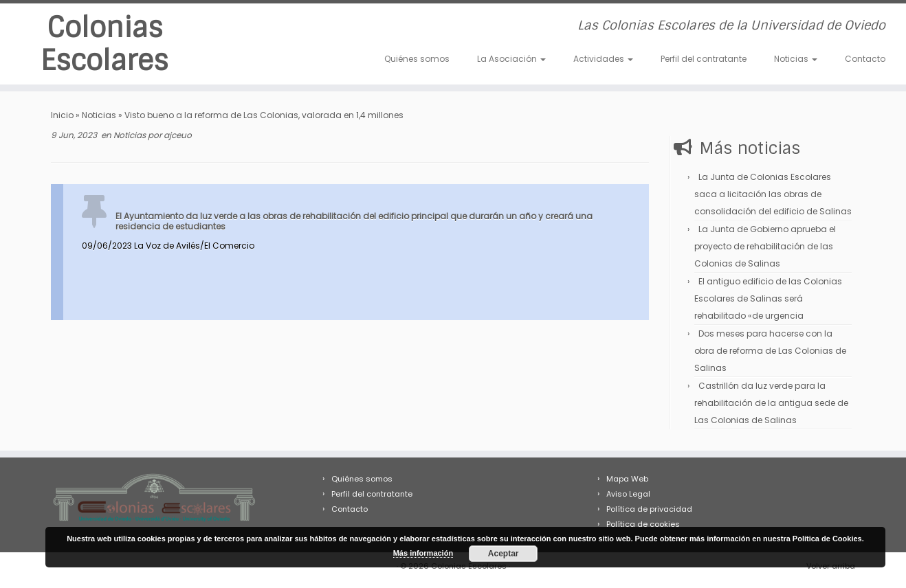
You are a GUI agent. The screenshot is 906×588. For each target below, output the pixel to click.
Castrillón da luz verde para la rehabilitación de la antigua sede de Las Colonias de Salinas (771, 403)
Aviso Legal (628, 494)
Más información (423, 553)
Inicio (62, 115)
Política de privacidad (649, 509)
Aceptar (504, 554)
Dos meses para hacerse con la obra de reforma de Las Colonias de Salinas (770, 351)
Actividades (603, 59)
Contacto (865, 59)
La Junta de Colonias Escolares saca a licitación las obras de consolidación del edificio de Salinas (773, 194)
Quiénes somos (417, 59)
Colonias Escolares (104, 44)
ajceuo (178, 135)
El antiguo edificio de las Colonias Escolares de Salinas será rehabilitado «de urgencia (768, 298)
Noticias (796, 59)
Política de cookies (643, 524)
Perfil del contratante (704, 59)
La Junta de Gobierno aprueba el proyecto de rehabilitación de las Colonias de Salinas (765, 246)
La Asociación (511, 59)
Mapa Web (627, 479)
